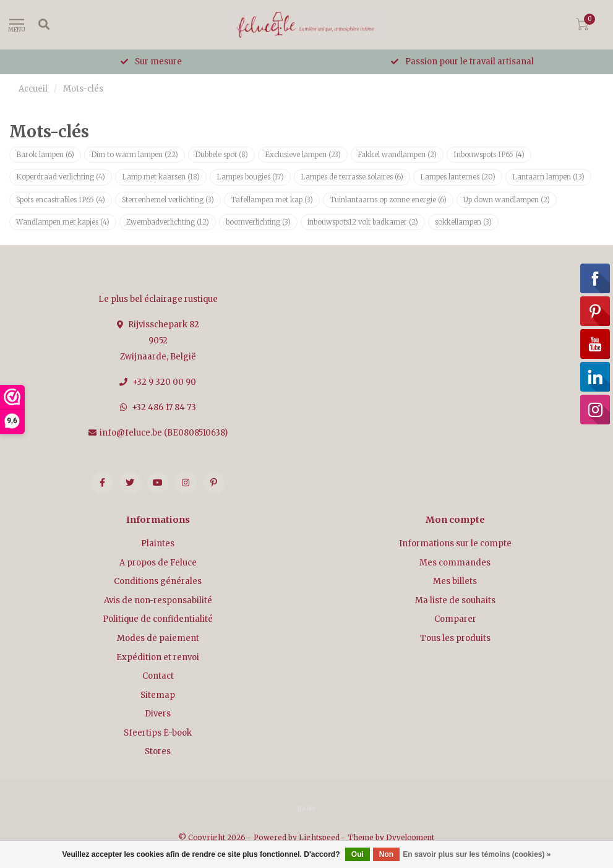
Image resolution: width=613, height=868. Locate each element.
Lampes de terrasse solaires (352, 177)
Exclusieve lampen (303, 155)
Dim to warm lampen (135, 155)
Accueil (33, 89)
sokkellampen (463, 222)
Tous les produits (455, 638)
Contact (158, 676)
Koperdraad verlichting (61, 177)
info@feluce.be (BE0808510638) (164, 433)
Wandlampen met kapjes (63, 222)
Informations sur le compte (455, 544)
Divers (158, 714)
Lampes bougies (250, 177)
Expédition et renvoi (158, 657)
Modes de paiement (158, 638)
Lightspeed (319, 837)
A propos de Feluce (158, 563)
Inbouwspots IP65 (489, 155)
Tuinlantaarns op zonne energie (388, 200)
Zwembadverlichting (168, 222)
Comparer (455, 619)
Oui (358, 854)
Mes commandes (455, 563)
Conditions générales (158, 581)
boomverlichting (258, 222)
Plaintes (158, 544)
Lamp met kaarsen (161, 177)
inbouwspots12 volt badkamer (363, 222)
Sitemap (158, 695)
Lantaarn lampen (548, 177)
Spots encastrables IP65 (61, 200)
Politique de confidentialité (158, 619)
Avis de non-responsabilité (158, 600)
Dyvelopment (410, 837)
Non (386, 854)
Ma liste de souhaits (455, 600)
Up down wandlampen (507, 200)
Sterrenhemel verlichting (168, 200)
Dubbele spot (221, 155)
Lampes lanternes (458, 177)
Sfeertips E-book (158, 733)
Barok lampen (45, 155)
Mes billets (455, 581)
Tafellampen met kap (272, 200)
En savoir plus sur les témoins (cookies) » (477, 854)
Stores (158, 751)
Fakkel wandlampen (397, 155)
